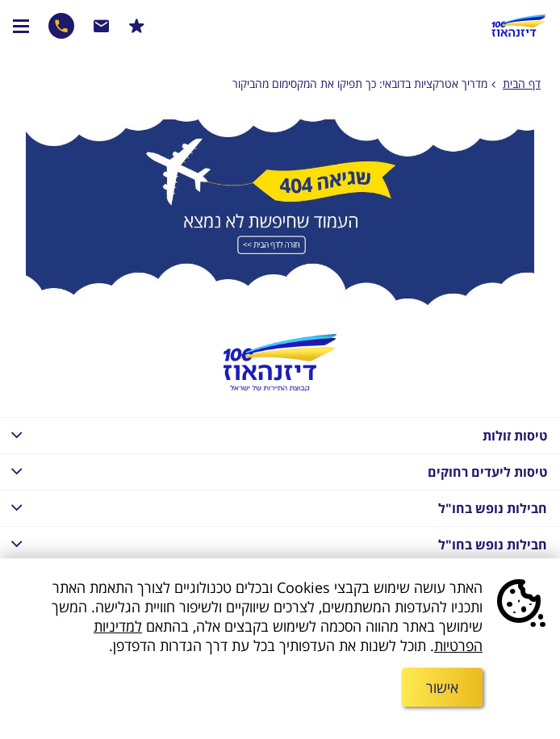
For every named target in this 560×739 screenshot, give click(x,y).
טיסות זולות (274, 434)
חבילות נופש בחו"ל (274, 507)
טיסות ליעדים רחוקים (274, 471)
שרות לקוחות (102, 26)
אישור (442, 687)
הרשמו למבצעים (137, 26)
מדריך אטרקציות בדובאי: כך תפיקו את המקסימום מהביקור (360, 84)
